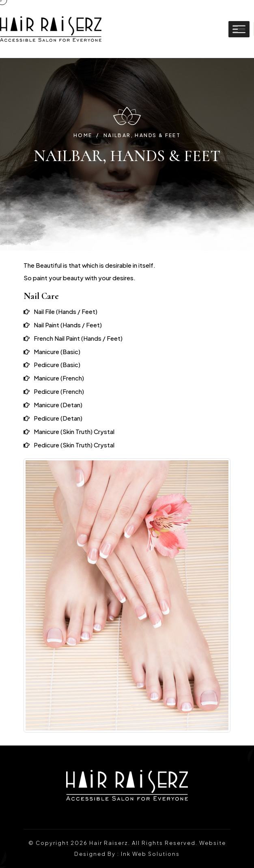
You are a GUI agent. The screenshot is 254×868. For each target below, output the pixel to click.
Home (83, 135)
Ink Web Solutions (150, 854)
